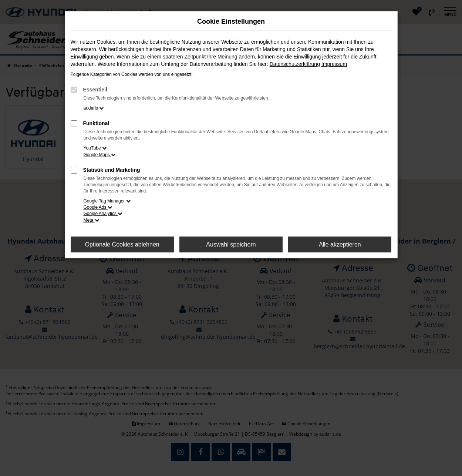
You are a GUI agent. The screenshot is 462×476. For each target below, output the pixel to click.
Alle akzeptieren (340, 244)
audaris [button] (94, 108)
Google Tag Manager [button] (107, 201)
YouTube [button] (95, 148)
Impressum (334, 64)
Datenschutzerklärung (295, 64)
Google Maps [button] (100, 155)
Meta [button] (91, 220)
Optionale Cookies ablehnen (122, 244)
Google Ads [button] (98, 207)
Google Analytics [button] (103, 214)
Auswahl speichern (231, 244)
